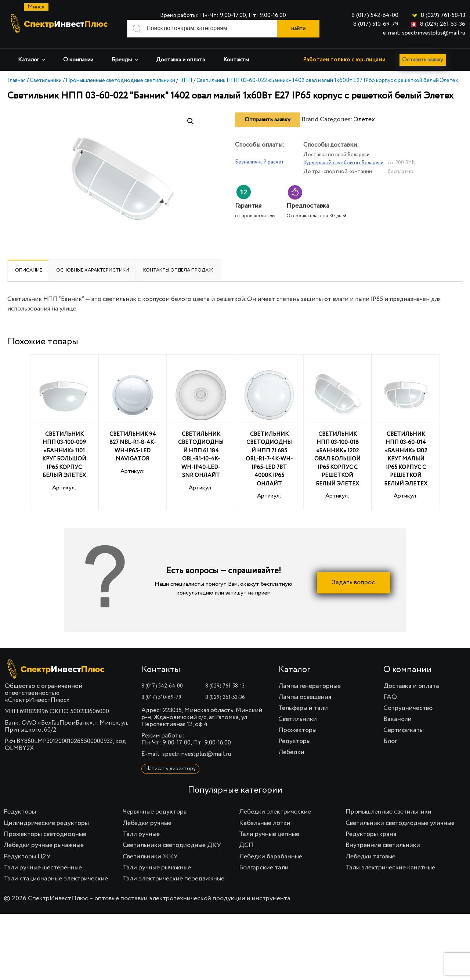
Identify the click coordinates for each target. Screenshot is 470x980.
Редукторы (294, 741)
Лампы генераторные (310, 686)
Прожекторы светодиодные (45, 834)
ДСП (246, 845)
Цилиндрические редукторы (46, 823)
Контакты (236, 60)
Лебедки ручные (147, 823)
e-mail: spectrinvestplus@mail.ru (424, 33)
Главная (17, 80)
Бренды (126, 60)
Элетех (364, 119)
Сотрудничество (408, 708)
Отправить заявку (267, 120)
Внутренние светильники (383, 845)
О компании (78, 60)
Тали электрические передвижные (173, 879)
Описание (29, 270)
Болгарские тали (264, 868)
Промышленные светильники (388, 812)
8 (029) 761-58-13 (443, 15)
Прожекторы (297, 730)
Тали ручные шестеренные (43, 868)
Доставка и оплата (180, 60)
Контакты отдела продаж (178, 270)
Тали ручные (141, 834)
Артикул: (64, 429)
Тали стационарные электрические (56, 879)
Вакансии (397, 719)
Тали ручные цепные (269, 834)
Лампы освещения (305, 697)
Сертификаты (404, 730)
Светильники (46, 80)
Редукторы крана (371, 834)
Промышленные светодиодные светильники (120, 80)
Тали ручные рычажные (157, 868)
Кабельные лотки (265, 823)
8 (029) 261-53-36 (443, 24)
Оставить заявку (424, 60)
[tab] (29, 270)
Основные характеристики (93, 270)
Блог (390, 741)
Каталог (32, 60)
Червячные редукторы (155, 812)
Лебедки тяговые (370, 857)
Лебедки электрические (275, 812)
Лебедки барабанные (271, 857)
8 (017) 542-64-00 (375, 15)
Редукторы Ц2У (27, 857)
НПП (186, 80)
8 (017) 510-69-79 (376, 24)
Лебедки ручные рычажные (44, 845)
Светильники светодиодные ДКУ (172, 845)
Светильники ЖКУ (150, 857)
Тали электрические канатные (390, 868)
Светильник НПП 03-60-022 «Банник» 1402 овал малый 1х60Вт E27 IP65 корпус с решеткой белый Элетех (327, 80)
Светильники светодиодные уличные (400, 823)
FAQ (390, 697)
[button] (191, 121)
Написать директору (170, 769)
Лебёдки (291, 752)
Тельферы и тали (303, 708)
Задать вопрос (353, 582)
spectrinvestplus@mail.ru (197, 754)
